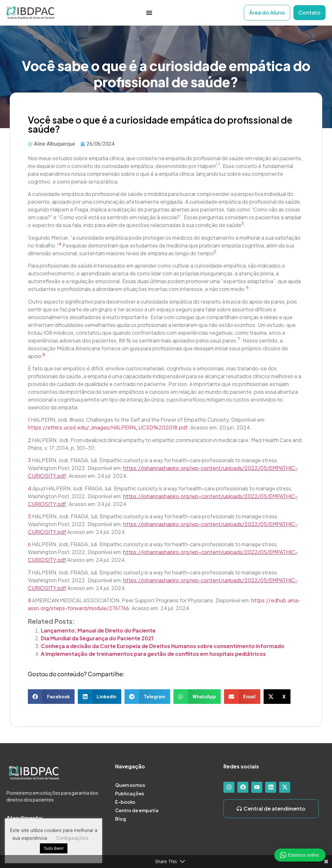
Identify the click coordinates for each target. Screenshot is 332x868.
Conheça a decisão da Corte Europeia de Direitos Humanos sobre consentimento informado (163, 646)
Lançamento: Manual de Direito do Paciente (98, 630)
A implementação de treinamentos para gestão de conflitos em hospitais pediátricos (153, 654)
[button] (51, 697)
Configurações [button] (72, 838)
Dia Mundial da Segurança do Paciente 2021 (97, 638)
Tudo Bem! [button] (54, 848)
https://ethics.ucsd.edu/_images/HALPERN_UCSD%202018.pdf (108, 427)
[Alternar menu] (149, 13)
